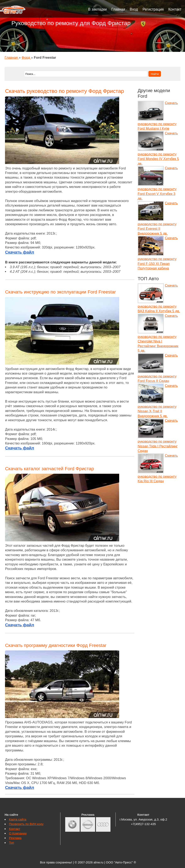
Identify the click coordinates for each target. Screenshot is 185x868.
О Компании (18, 833)
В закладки (98, 9)
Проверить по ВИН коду (26, 824)
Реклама (15, 838)
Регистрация (153, 9)
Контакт (175, 9)
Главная (118, 9)
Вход (134, 9)
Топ (11, 843)
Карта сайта (18, 819)
